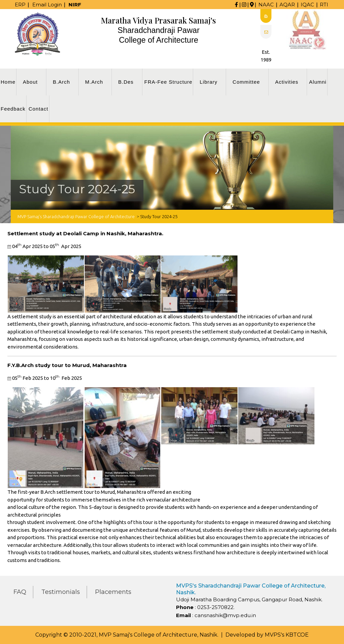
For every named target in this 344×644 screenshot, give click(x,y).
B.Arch (61, 82)
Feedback (13, 109)
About (30, 82)
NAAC (266, 5)
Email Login (47, 5)
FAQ (20, 592)
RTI (324, 5)
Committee (246, 82)
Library (208, 82)
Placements (113, 592)
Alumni (318, 82)
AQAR (287, 5)
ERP (20, 5)
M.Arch (94, 82)
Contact (38, 109)
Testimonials (61, 592)
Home (8, 82)
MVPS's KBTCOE (287, 635)
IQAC (307, 5)
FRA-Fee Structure (168, 82)
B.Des (126, 82)
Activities (287, 82)
